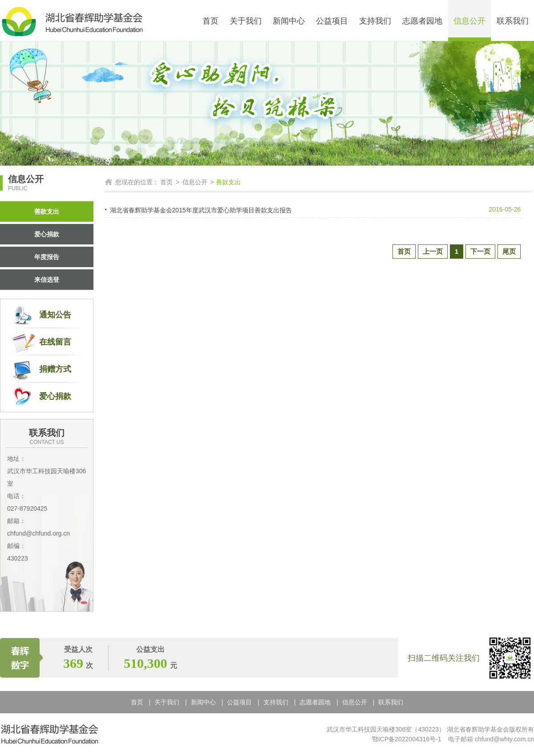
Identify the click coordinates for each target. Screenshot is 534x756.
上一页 (433, 252)
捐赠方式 (55, 369)
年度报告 (47, 257)
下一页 (480, 252)
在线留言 (55, 342)
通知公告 (55, 315)
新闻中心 (289, 21)
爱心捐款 (47, 234)
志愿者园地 (422, 21)
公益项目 (332, 21)
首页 (210, 21)
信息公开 (469, 21)
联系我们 (513, 21)
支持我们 (375, 21)
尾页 (509, 252)
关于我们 (246, 21)
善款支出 (47, 211)
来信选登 (47, 280)
